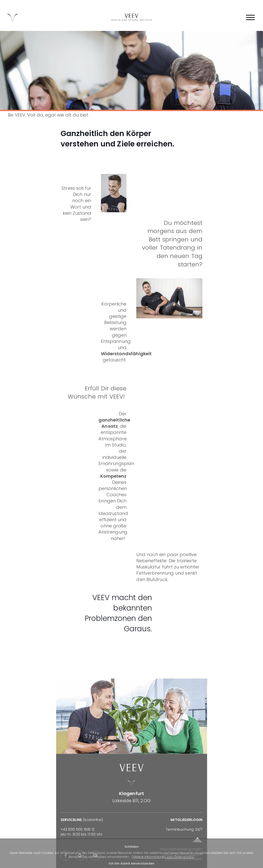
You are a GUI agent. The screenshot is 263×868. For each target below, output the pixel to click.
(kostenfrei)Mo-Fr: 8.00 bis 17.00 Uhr (82, 827)
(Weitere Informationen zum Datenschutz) (163, 857)
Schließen (131, 847)
